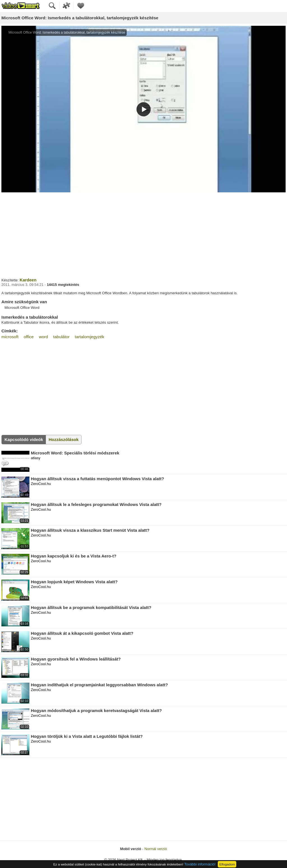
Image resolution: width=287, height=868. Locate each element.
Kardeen (28, 280)
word (44, 337)
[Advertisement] (143, 234)
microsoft (10, 337)
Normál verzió (156, 849)
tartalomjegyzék (90, 337)
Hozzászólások (64, 439)
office (29, 337)
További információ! (200, 864)
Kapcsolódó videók (24, 439)
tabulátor (61, 337)
